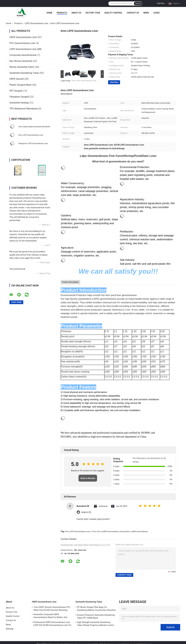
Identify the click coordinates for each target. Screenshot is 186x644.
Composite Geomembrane (23, 55)
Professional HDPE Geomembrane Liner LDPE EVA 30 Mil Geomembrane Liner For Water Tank (52, 624)
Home (49, 13)
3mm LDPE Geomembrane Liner (77, 532)
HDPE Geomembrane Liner (23, 37)
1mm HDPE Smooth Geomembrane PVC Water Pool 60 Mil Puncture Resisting (52, 609)
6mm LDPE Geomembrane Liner (31, 135)
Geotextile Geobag (19, 103)
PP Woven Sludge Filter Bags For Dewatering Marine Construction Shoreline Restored (96, 609)
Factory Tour (93, 13)
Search (138, 3)
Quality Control (113, 13)
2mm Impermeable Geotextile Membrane (34, 127)
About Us (76, 13)
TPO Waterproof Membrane (24, 109)
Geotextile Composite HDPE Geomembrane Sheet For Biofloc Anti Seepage (50, 616)
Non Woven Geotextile (21, 61)
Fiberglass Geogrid (19, 97)
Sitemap (10, 629)
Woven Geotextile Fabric (22, 67)
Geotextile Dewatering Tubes (24, 73)
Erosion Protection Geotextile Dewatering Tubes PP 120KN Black (96, 616)
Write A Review (88, 478)
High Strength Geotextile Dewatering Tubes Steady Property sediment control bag (95, 624)
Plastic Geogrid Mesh (20, 85)
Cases (157, 13)
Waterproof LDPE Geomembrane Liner (33, 144)
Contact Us (133, 13)
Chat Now (161, 3)
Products (62, 13)
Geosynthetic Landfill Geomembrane (134, 532)
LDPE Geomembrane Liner (36, 23)
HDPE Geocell (17, 79)
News (146, 13)
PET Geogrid (16, 91)
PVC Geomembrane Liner (22, 43)
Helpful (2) (86, 512)
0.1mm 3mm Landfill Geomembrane (105, 532)
